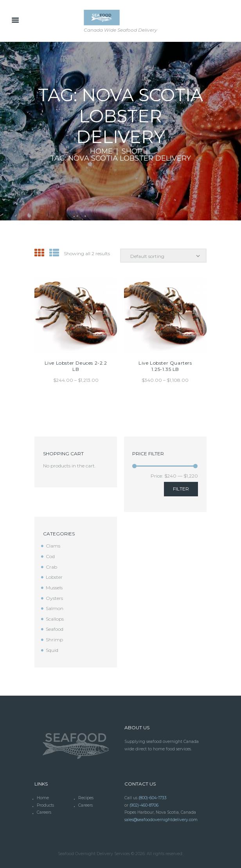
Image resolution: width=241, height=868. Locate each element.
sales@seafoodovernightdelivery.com (161, 820)
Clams (53, 546)
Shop (132, 151)
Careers (85, 805)
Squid (52, 650)
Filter (181, 489)
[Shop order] (163, 256)
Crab (51, 567)
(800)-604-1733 (153, 798)
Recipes (86, 798)
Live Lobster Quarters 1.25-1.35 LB (165, 366)
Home (101, 151)
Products (45, 805)
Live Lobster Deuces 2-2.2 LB (76, 366)
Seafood (55, 629)
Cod (50, 556)
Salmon (55, 608)
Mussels (54, 588)
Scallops (55, 619)
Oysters (54, 598)
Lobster (54, 577)
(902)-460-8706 (144, 805)
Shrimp (54, 640)
